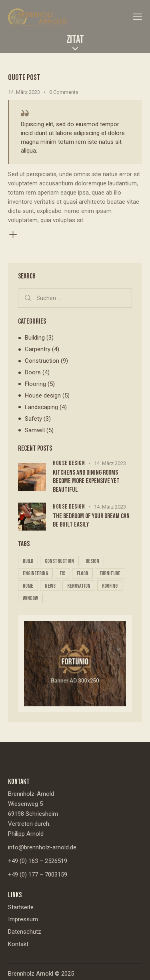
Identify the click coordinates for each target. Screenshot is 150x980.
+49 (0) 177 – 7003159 (38, 875)
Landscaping (41, 407)
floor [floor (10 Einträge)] (82, 573)
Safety (33, 419)
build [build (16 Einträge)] (28, 561)
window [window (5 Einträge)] (30, 598)
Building (35, 338)
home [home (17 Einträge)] (28, 586)
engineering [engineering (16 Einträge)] (35, 573)
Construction (42, 361)
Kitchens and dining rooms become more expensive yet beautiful (86, 481)
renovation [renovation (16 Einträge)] (79, 586)
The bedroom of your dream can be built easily (91, 520)
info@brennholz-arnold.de (42, 847)
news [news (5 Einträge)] (50, 586)
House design (43, 396)
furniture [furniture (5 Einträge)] (110, 573)
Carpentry (38, 349)
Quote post (24, 78)
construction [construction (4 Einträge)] (59, 561)
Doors (33, 372)
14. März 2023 (24, 92)
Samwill (35, 430)
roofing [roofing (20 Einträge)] (110, 586)
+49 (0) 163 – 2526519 (38, 861)
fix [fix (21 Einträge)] (62, 573)
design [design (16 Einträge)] (92, 561)
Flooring (35, 384)
